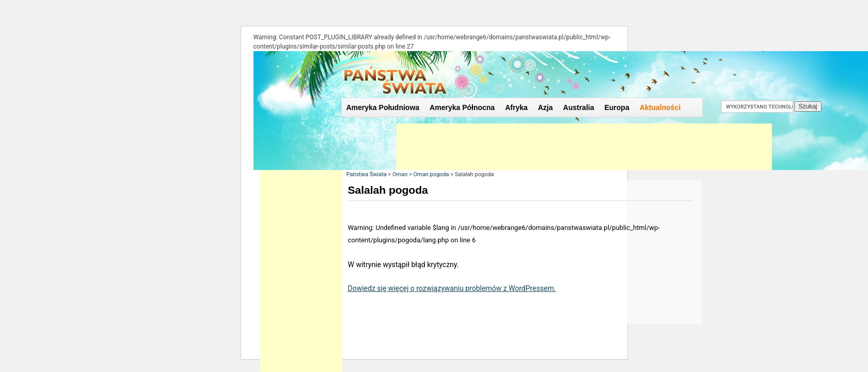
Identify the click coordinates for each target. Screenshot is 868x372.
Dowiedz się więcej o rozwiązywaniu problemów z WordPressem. (452, 288)
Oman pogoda (431, 174)
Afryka (516, 107)
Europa (617, 107)
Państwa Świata (367, 174)
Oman (400, 174)
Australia (579, 107)
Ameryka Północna (462, 107)
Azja (546, 107)
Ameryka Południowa (383, 107)
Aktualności (660, 107)
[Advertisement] (584, 147)
